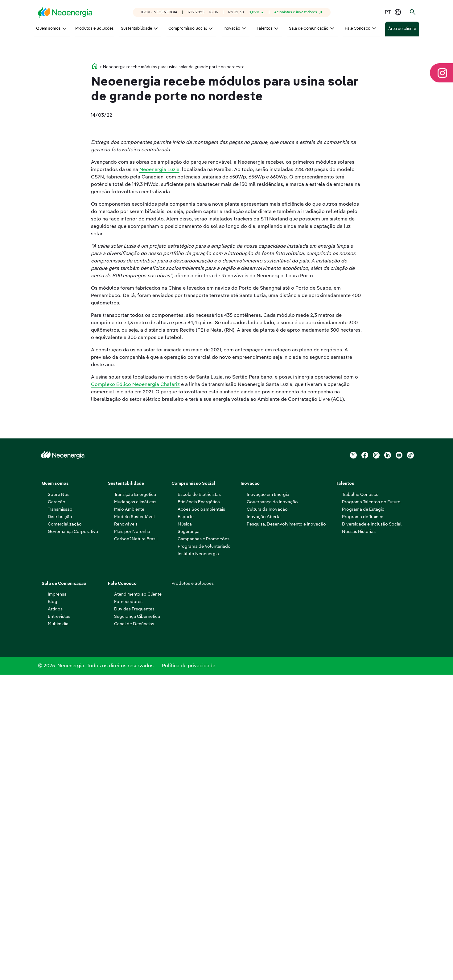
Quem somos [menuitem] (48, 29)
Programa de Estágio (363, 812)
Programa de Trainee (363, 820)
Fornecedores (128, 905)
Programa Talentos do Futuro (371, 805)
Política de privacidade (189, 970)
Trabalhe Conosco (360, 798)
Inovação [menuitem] (232, 29)
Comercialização (65, 827)
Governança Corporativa (73, 835)
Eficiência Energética (199, 805)
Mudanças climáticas (135, 805)
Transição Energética (135, 798)
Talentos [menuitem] (265, 29)
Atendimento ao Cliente (138, 897)
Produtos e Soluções (193, 886)
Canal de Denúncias (134, 927)
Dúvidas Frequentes (134, 912)
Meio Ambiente (129, 812)
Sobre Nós (59, 798)
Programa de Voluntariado (204, 849)
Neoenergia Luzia (159, 373)
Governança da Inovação (272, 805)
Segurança (189, 835)
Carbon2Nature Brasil (136, 842)
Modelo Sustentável (134, 820)
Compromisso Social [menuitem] (188, 29)
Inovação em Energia (268, 798)
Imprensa (57, 897)
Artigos (55, 912)
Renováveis (126, 827)
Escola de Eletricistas (199, 798)
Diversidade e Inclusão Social (372, 827)
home (95, 182)
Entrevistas (59, 919)
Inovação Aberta (264, 820)
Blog (53, 905)
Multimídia (58, 927)
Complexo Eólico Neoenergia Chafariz (135, 588)
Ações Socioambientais (201, 812)
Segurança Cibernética (137, 919)
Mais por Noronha (132, 835)
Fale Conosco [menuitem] (358, 29)
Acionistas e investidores (296, 12)
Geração (57, 805)
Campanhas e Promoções (204, 842)
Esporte (186, 820)
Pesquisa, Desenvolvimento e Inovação (286, 827)
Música (185, 827)
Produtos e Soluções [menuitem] (95, 29)
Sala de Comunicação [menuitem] (309, 29)
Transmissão (60, 812)
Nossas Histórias (359, 835)
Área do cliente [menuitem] (402, 29)
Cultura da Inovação (267, 812)
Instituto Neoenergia (198, 857)
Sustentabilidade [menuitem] (136, 29)
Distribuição (60, 820)
